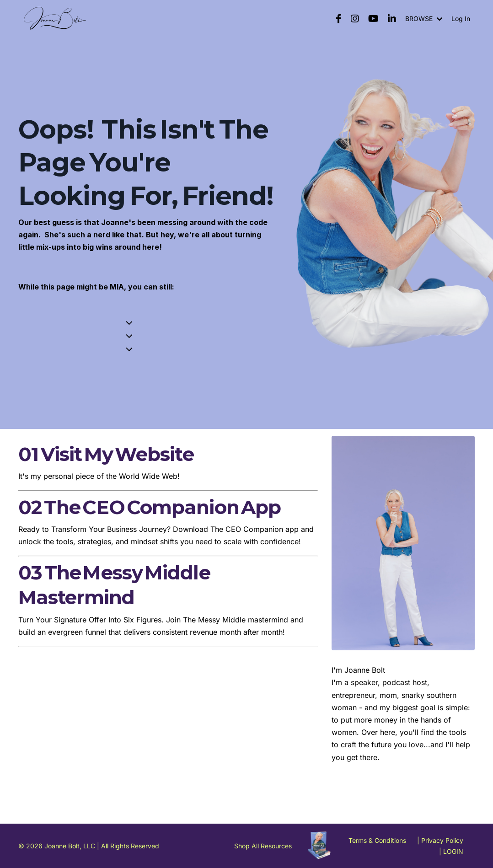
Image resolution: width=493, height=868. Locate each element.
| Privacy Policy (440, 840)
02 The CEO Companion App (150, 507)
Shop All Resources (263, 846)
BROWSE (424, 19)
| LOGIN (451, 851)
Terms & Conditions (377, 840)
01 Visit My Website (106, 454)
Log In (461, 19)
